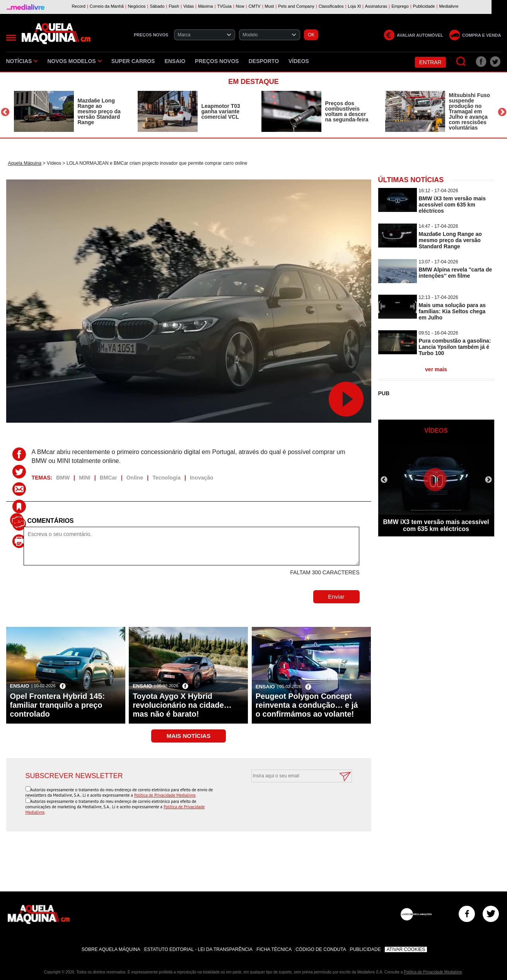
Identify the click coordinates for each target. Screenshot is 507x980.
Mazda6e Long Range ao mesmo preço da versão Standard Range (99, 111)
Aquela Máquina (25, 163)
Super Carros (133, 61)
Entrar (430, 62)
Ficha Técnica (274, 949)
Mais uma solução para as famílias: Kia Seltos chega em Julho (452, 311)
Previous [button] (5, 112)
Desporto (264, 61)
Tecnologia (166, 478)
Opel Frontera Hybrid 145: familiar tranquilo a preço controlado (58, 705)
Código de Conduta (321, 949)
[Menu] (11, 38)
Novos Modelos (74, 61)
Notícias (22, 61)
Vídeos (299, 61)
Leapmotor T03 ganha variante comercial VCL (221, 111)
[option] (68, 111)
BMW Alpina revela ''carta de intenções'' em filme (456, 273)
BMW (63, 478)
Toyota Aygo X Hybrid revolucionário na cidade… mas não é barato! (182, 705)
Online (135, 478)
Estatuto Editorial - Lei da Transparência (198, 949)
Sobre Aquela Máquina (111, 949)
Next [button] (502, 112)
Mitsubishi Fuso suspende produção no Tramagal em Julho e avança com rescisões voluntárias (470, 111)
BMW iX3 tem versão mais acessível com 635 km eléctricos (452, 205)
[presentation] (293, 801)
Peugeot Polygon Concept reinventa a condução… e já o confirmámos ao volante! (307, 705)
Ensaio (175, 61)
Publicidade (365, 949)
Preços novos (217, 61)
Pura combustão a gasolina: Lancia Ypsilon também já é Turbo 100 (455, 347)
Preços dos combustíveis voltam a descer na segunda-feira (347, 111)
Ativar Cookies (406, 949)
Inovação (202, 478)
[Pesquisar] (461, 62)
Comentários (51, 521)
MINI (85, 478)
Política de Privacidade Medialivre (165, 795)
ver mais (436, 369)
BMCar (108, 478)
